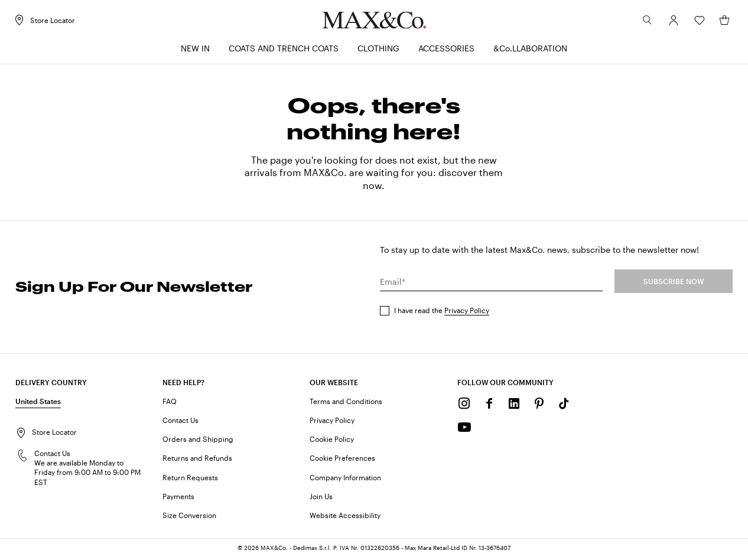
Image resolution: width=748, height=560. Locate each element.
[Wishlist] (697, 23)
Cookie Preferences (342, 461)
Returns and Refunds (197, 461)
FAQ (170, 404)
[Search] (645, 23)
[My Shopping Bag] (722, 23)
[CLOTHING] (378, 52)
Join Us (321, 499)
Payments (178, 499)
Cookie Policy (332, 442)
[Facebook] (489, 406)
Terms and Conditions (346, 404)
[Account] (671, 23)
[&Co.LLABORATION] (530, 52)
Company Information (345, 480)
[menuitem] (195, 52)
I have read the (442, 313)
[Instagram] (464, 406)
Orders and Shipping (198, 442)
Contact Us (181, 423)
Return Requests (190, 480)
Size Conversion (189, 518)
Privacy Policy (467, 313)
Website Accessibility (345, 518)
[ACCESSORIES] (446, 52)
